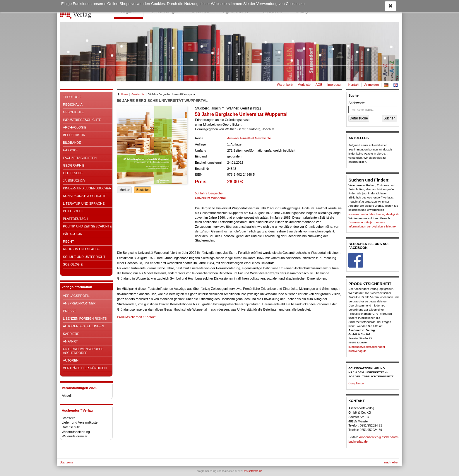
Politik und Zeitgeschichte (87, 226)
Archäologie (75, 127)
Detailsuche (359, 118)
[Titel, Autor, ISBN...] (373, 110)
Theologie (72, 97)
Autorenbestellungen (83, 326)
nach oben (392, 462)
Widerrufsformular (74, 436)
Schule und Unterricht (84, 257)
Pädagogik (72, 234)
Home (125, 94)
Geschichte (73, 112)
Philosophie (74, 211)
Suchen (389, 118)
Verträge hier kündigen (85, 368)
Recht (68, 242)
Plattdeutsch (76, 219)
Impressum (335, 85)
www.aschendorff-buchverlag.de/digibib (373, 214)
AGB (319, 85)
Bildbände (72, 143)
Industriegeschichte (82, 120)
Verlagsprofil (76, 296)
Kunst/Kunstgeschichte (85, 196)
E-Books (70, 150)
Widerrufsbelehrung (76, 432)
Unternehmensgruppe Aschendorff (83, 351)
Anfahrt (70, 341)
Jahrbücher (74, 181)
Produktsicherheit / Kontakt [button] (136, 317)
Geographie (74, 165)
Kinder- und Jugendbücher (87, 188)
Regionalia (73, 105)
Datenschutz (71, 427)
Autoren (71, 360)
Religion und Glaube (81, 249)
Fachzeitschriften (80, 158)
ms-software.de (253, 471)
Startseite (68, 418)
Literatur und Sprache (84, 203)
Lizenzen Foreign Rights (85, 319)
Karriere (71, 334)
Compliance (356, 383)
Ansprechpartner (79, 303)
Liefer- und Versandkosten (81, 422)
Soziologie (73, 264)
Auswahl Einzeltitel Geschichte (249, 138)
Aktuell (67, 395)
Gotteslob (73, 173)
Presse (69, 311)
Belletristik (74, 135)
